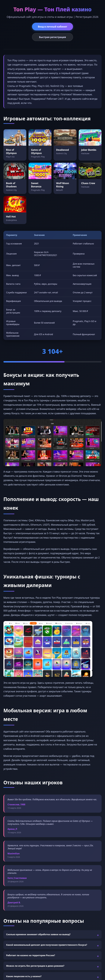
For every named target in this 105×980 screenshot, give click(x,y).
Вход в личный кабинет (52, 27)
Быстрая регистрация (53, 37)
